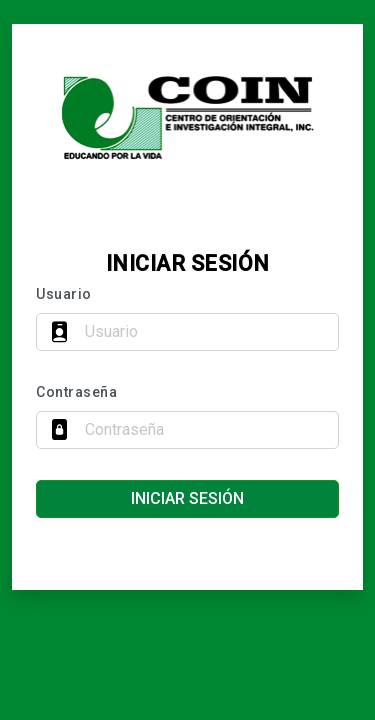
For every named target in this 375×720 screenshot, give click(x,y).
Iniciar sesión (187, 498)
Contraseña (76, 392)
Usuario (64, 294)
